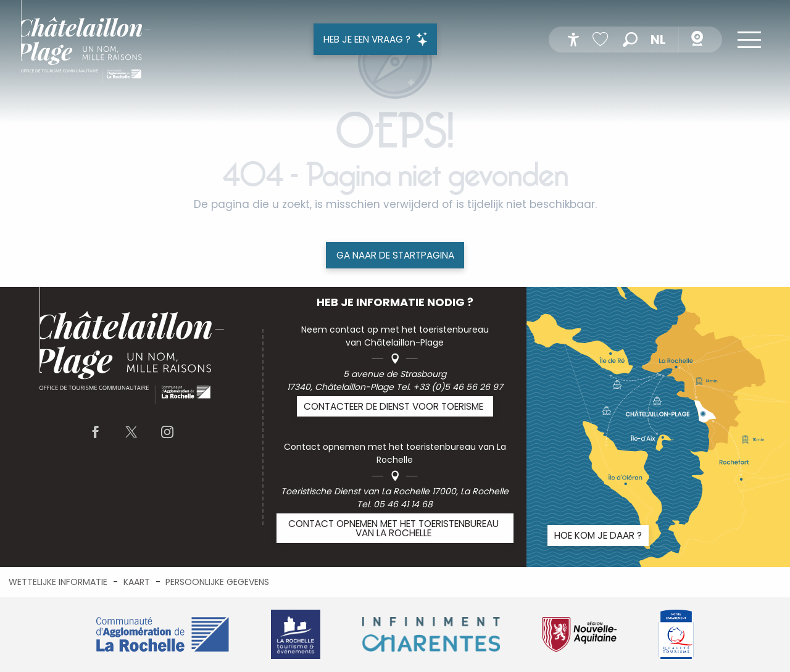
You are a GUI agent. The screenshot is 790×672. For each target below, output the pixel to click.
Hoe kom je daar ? (598, 535)
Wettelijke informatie (58, 582)
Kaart (137, 582)
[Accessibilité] (573, 39)
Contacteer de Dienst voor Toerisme (393, 406)
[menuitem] (86, 44)
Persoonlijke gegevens (217, 582)
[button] (630, 39)
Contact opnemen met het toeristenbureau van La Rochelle (393, 528)
